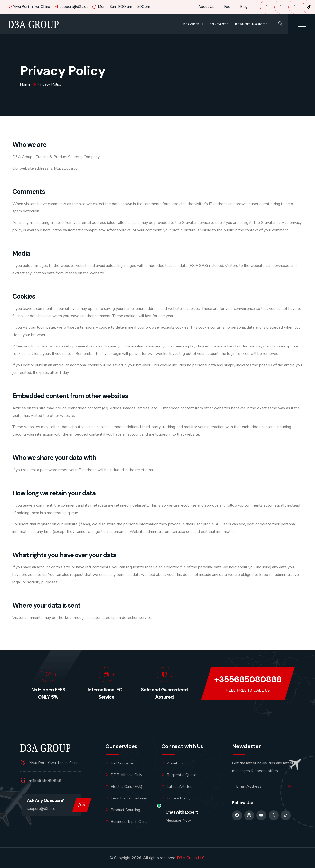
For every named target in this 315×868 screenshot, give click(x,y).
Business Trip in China (129, 822)
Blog (244, 7)
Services (191, 24)
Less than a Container (129, 798)
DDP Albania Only (126, 775)
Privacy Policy (178, 798)
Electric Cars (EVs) (127, 787)
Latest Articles (179, 787)
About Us (206, 7)
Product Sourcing (125, 810)
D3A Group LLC (191, 858)
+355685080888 (248, 679)
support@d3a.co (71, 7)
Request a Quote (251, 24)
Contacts (219, 24)
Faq (227, 7)
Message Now (178, 820)
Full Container (122, 763)
